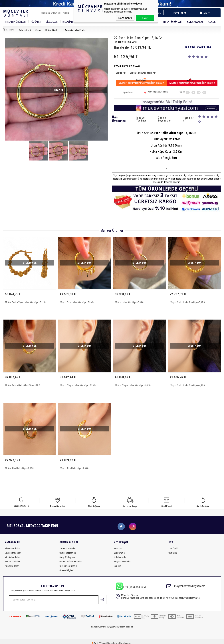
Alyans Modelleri (13, 545)
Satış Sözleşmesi (67, 553)
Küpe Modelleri (12, 562)
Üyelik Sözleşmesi (68, 549)
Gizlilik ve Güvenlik (68, 562)
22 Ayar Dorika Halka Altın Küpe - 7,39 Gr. (188, 302)
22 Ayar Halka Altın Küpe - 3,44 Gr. (130, 302)
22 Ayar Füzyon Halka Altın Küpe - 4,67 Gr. (133, 384)
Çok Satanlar (195, 22)
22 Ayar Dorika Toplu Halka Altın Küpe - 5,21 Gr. (26, 302)
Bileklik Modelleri (13, 549)
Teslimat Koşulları (68, 545)
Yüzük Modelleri (13, 553)
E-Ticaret (103, 639)
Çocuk (212, 22)
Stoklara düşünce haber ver (143, 73)
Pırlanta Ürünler (15, 22)
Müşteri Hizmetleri (123, 558)
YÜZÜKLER (36, 22)
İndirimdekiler (120, 553)
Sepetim (118, 562)
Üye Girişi (173, 549)
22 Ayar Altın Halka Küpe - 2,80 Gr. (20, 466)
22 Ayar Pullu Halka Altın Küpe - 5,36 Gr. (77, 302)
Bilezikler (52, 22)
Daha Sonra (125, 18)
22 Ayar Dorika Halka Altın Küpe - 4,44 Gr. (188, 384)
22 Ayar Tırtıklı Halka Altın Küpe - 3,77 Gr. (23, 384)
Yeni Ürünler (120, 549)
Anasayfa (118, 545)
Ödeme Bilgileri (66, 566)
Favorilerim (178, 13)
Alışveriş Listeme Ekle (156, 93)
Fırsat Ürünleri (173, 22)
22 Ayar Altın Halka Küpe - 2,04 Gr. (75, 466)
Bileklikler (69, 22)
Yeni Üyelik (173, 545)
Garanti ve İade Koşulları (71, 558)
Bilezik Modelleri (13, 558)
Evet (145, 18)
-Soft (95, 639)
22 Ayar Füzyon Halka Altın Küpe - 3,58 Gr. (78, 384)
